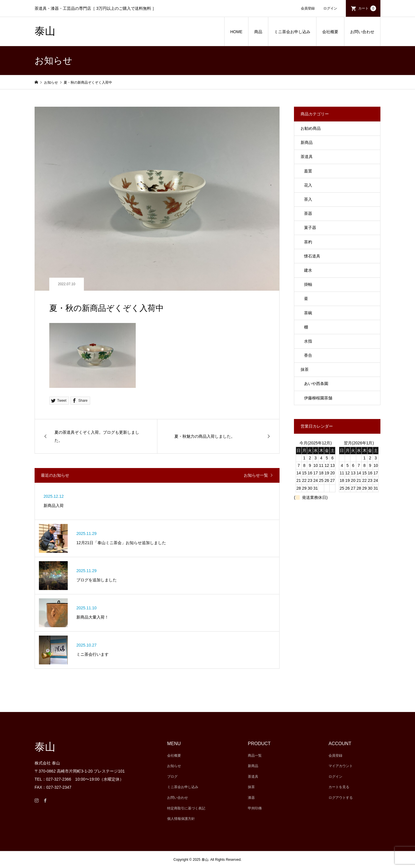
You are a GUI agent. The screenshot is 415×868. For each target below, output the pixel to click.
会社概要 (330, 32)
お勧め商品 (311, 128)
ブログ (172, 777)
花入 (308, 185)
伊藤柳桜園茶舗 (318, 398)
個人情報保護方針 (181, 819)
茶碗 (308, 313)
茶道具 (307, 157)
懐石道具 (312, 256)
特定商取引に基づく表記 (186, 808)
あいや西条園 (316, 384)
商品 (258, 32)
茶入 (308, 199)
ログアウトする (341, 798)
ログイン (330, 8)
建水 (308, 270)
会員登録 (308, 8)
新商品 (307, 142)
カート (367, 8)
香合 (308, 355)
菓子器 (310, 228)
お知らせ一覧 (256, 475)
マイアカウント (341, 766)
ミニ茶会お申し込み (292, 32)
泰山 (45, 31)
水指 (308, 341)
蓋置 (308, 171)
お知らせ (174, 766)
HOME (236, 32)
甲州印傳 (255, 808)
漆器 (251, 798)
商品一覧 (255, 756)
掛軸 (308, 284)
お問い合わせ (362, 32)
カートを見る (339, 787)
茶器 (308, 213)
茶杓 (308, 242)
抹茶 (305, 369)
